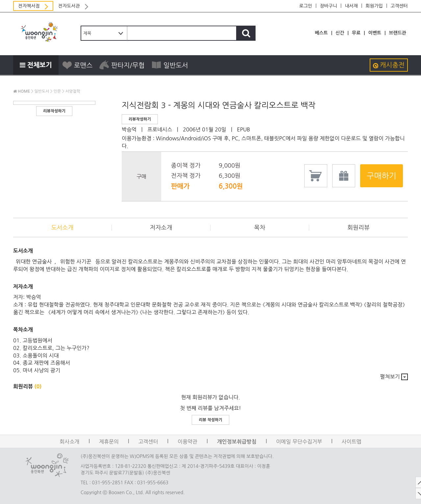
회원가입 (374, 6)
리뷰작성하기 (54, 111)
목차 (260, 228)
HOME (22, 91)
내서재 (351, 6)
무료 (356, 33)
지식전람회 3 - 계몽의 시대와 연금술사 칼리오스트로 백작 (219, 105)
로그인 (306, 6)
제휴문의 (109, 442)
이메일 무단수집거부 (299, 442)
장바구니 (328, 6)
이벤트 (374, 33)
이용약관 (187, 442)
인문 (57, 91)
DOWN (413, 493)
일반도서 (170, 65)
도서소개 (62, 228)
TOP (413, 482)
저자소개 (161, 228)
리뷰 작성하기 (210, 420)
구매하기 (382, 176)
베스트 (321, 33)
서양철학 (73, 91)
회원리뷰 (359, 228)
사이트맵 (352, 442)
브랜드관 (397, 33)
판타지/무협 (122, 65)
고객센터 (399, 6)
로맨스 (77, 65)
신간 (340, 33)
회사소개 (69, 442)
